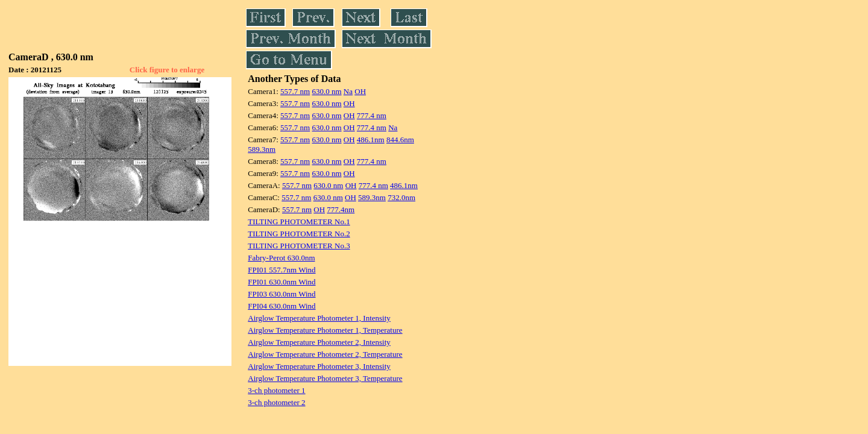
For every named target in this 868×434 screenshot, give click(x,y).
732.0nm (401, 197)
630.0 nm (326, 91)
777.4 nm (372, 115)
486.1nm (371, 140)
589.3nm (262, 149)
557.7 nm (295, 91)
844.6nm (400, 140)
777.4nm (341, 209)
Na (348, 91)
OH (360, 91)
